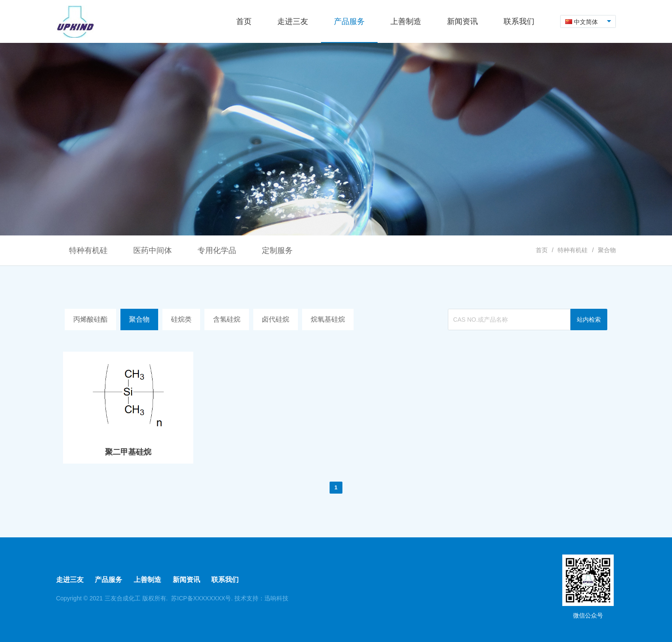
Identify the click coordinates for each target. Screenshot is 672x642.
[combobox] (588, 22)
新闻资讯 (186, 580)
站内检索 (589, 319)
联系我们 (225, 580)
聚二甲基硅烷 (128, 452)
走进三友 (70, 580)
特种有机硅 (573, 250)
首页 (542, 250)
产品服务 (108, 580)
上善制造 (147, 580)
